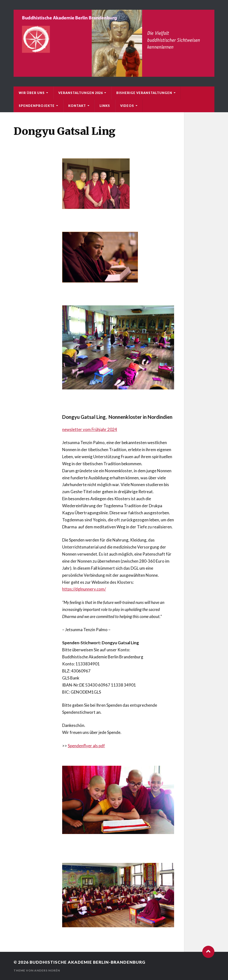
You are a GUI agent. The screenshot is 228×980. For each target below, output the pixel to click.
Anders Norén (47, 970)
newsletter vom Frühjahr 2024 (90, 429)
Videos (127, 106)
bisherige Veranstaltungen (144, 93)
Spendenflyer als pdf (86, 746)
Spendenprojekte (37, 106)
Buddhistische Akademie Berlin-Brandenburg (88, 962)
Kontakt (77, 106)
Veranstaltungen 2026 (80, 93)
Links (105, 106)
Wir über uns (32, 93)
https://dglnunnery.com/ (84, 589)
